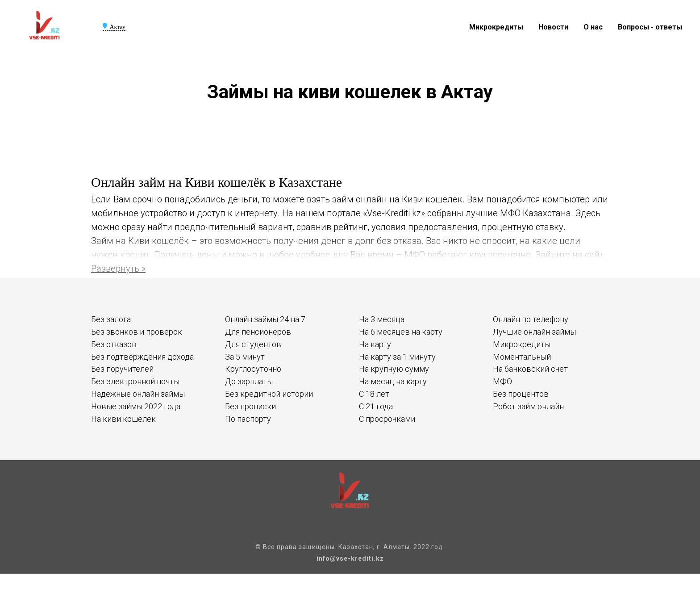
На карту (375, 344)
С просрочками (387, 419)
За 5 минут (245, 357)
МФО (502, 381)
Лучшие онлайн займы (534, 332)
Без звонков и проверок (137, 332)
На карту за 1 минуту (397, 357)
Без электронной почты (135, 381)
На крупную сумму (394, 369)
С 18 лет (374, 394)
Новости (553, 27)
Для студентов (253, 344)
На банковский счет (530, 369)
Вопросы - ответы (650, 27)
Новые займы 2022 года (136, 406)
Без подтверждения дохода (142, 357)
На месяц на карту (393, 381)
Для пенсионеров (258, 332)
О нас (593, 27)
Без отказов (114, 344)
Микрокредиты (496, 27)
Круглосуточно (253, 369)
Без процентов (521, 394)
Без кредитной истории (269, 394)
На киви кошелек (123, 419)
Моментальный (522, 357)
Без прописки (250, 406)
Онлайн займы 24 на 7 (265, 319)
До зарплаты (249, 381)
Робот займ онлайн (528, 406)
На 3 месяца (382, 319)
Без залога (111, 319)
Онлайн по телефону (531, 319)
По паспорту (248, 419)
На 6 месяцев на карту (401, 332)
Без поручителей (122, 369)
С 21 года (376, 406)
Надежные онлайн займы (138, 394)
